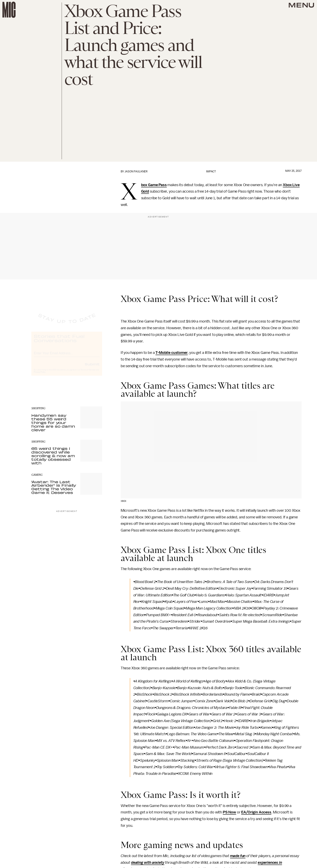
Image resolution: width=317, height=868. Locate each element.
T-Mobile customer (171, 353)
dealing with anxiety (148, 863)
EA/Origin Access (256, 812)
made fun (238, 856)
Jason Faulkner (136, 171)
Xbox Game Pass (154, 185)
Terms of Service (88, 373)
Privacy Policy (40, 376)
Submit (92, 368)
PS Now (229, 812)
